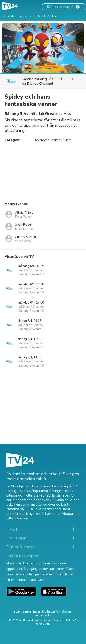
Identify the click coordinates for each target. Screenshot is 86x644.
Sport (42, 16)
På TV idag (9, 16)
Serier (32, 16)
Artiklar (52, 16)
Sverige (67, 612)
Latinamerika (43, 615)
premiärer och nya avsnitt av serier (33, 514)
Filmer (23, 16)
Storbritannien (51, 612)
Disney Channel (40, 84)
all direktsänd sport (46, 509)
